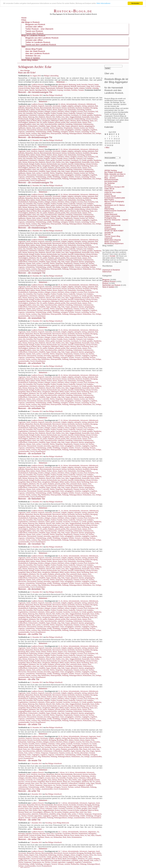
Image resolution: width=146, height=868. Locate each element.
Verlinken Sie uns (33, 56)
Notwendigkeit (23, 122)
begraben (29, 834)
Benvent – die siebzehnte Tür (32, 408)
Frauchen (40, 113)
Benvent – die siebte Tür (29, 839)
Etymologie (36, 86)
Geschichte (54, 86)
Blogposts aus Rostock (35, 24)
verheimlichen (30, 132)
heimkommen (83, 834)
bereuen (64, 108)
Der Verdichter (110, 183)
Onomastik (59, 88)
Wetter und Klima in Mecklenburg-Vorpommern (114, 243)
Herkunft (73, 86)
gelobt (53, 115)
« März (107, 148)
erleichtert (61, 111)
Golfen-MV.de (109, 189)
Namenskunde (50, 88)
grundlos (90, 115)
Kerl (92, 86)
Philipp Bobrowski (111, 214)
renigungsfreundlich (25, 124)
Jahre (67, 117)
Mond (79, 121)
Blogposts (106, 280)
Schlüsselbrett (23, 126)
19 (59, 330)
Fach (85, 111)
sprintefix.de (109, 233)
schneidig (95, 88)
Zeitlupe (98, 133)
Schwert (21, 90)
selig (59, 126)
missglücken (46, 121)
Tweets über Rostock (34, 33)
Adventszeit (82, 104)
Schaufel (98, 835)
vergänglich (86, 130)
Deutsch (91, 85)
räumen (85, 122)
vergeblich (94, 130)
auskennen (91, 106)
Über (23, 47)
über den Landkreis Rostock (37, 53)
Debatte (44, 110)
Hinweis (49, 117)
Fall (97, 111)
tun (87, 128)
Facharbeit (91, 111)
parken (45, 122)
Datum (38, 110)
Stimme (29, 128)
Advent (63, 104)
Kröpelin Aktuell (110, 196)
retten (34, 124)
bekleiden (21, 108)
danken (33, 110)
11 (59, 691)
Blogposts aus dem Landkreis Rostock (42, 38)
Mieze (39, 121)
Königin (32, 119)
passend (58, 122)
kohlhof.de (108, 194)
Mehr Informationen (107, 3)
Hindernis (42, 117)
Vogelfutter (41, 837)
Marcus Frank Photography (114, 202)
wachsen (34, 133)
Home (24, 18)
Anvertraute (56, 106)
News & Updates (33, 58)
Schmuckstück (33, 126)
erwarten (80, 111)
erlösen (67, 111)
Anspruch (41, 106)
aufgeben (70, 106)
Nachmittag (85, 121)
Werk (64, 837)
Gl (80, 115)
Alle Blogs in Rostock (30, 22)
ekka (30, 86)
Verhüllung (56, 132)
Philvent (67, 835)
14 (59, 556)
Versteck (78, 132)
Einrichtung (81, 110)
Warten (47, 837)
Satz (38, 124)
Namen (43, 88)
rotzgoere (108, 227)
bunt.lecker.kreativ (111, 181)
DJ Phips (108, 185)
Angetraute (22, 106)
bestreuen (36, 834)
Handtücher (98, 115)
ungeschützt (55, 130)
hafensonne (109, 191)
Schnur (26, 837)
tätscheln (46, 128)
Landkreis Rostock (37, 85)
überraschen (22, 130)
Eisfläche (88, 110)
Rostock (105, 283)
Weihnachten (45, 133)
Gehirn (48, 115)
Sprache (32, 90)
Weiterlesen (62, 82)
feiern (20, 113)
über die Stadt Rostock (35, 51)
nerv (96, 121)
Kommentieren (41, 135)
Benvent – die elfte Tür (29, 679)
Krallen (38, 119)
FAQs (24, 20)
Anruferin (34, 106)
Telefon (52, 128)
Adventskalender (71, 104)
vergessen (21, 132)
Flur (35, 113)
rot (86, 835)
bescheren (79, 108)
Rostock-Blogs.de (73, 11)
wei (52, 837)
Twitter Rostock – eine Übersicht (39, 29)
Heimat (25, 117)
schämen (82, 88)
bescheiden (71, 108)
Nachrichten (51, 835)
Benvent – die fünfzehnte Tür (32, 499)
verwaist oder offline (34, 27)
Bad (96, 106)
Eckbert (21, 86)
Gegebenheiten (23, 115)
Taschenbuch (52, 90)
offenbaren (32, 122)
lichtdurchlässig (80, 119)
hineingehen (92, 834)
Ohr (38, 122)
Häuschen (75, 834)
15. (59, 511)
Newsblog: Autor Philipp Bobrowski (57, 823)
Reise (82, 835)
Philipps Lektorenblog (51, 76)
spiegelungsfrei (90, 126)
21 (59, 240)
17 (59, 420)
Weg (39, 133)
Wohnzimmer (87, 133)
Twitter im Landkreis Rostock (38, 42)
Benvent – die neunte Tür (30, 760)
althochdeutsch (63, 85)
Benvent (37, 108)
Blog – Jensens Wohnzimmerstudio (111, 179)
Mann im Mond (31, 121)
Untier (62, 130)
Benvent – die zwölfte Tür (30, 634)
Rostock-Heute (110, 223)
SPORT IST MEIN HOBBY (114, 231)
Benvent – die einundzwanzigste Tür (35, 228)
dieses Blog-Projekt (34, 49)
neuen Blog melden (30, 60)
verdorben (78, 130)
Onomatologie (68, 88)
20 (59, 285)
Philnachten (59, 835)
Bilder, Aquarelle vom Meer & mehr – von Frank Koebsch (115, 175)
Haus (20, 117)
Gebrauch (79, 113)
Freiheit (53, 113)
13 (59, 601)
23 (59, 149)
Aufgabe (64, 106)
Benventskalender (46, 108)
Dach (48, 834)
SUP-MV (108, 234)
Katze (92, 117)
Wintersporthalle (56, 133)
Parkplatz (51, 122)
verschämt (67, 90)
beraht (79, 85)
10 (59, 736)
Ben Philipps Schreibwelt (54, 95)
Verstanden (135, 3)
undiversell (108, 238)
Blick (28, 110)
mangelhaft (22, 121)
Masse (44, 835)
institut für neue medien (113, 192)
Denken (49, 110)
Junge (88, 86)
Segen (48, 126)
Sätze (42, 124)
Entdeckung (33, 111)
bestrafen (84, 85)
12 (59, 646)
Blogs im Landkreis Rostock (33, 36)
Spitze (26, 90)
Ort (41, 122)
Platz (68, 122)
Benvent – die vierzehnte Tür (31, 544)
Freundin (60, 113)
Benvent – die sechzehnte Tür (32, 453)
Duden (96, 85)
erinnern (54, 111)
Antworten (48, 106)
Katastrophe (86, 117)
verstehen (74, 90)
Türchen (91, 128)
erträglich (73, 111)
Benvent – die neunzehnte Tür (32, 318)
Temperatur (59, 128)
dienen (55, 110)
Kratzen (43, 119)
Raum (79, 122)
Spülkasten (22, 128)
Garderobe (72, 113)
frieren (66, 113)
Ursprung (60, 90)
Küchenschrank (52, 119)
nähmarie (108, 203)
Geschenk (59, 115)
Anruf (28, 106)
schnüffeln (42, 126)
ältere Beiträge (24, 70)
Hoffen (58, 117)
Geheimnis (41, 115)
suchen (38, 128)
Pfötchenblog (109, 209)
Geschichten (67, 834)
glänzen (61, 86)
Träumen (76, 128)
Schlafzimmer (78, 124)
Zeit (93, 133)
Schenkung (69, 124)
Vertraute (92, 132)
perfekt (63, 122)
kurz (59, 119)
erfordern (41, 111)
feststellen (29, 113)
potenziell (74, 122)
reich (90, 122)
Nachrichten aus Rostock (111, 285)
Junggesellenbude (75, 117)
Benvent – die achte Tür (29, 791)
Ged (85, 113)
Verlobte (71, 132)
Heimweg (31, 117)
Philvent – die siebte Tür (29, 820)
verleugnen (64, 132)
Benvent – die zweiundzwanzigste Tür (36, 182)
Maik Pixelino (109, 200)
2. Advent (61, 772)
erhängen (47, 111)
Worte (69, 837)
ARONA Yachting (111, 170)
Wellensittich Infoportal (113, 240)
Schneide (88, 88)
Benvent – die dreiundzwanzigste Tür (35, 137)
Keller (97, 117)
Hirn (54, 117)
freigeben (47, 113)
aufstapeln (78, 106)
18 (59, 375)
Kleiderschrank (23, 119)
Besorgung (94, 108)
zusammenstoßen (24, 135)
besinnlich (86, 108)
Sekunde (54, 126)
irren (63, 117)
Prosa (72, 835)
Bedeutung (72, 85)
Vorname (81, 90)
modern (67, 121)
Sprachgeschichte (41, 90)
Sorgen (68, 126)
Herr (37, 117)
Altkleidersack (91, 104)
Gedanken (90, 113)
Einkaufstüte (72, 110)
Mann (33, 88)
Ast (98, 832)
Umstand (40, 130)
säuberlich (61, 124)
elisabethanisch (23, 111)
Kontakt (113, 256)
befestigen (22, 834)
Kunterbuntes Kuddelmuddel (115, 198)
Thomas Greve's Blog (112, 236)
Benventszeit (57, 108)
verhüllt (49, 132)
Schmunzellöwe (110, 229)
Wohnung (65, 133)
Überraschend (31, 130)
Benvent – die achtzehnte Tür (32, 363)
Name (38, 88)
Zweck (32, 135)
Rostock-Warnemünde (112, 225)
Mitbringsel (55, 121)
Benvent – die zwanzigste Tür (32, 273)
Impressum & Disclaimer (111, 270)
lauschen (71, 119)
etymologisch (45, 86)
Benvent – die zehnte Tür (30, 724)
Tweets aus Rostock (34, 31)
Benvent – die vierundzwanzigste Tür (35, 92)
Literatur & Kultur (24, 88)
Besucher (43, 834)
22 (59, 195)
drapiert (60, 110)
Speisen (81, 126)
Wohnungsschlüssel (76, 133)
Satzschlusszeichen (51, 124)
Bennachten (29, 108)
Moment (73, 121)
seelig (88, 783)
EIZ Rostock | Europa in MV (114, 187)
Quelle (76, 88)
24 (59, 104)
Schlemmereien (88, 124)
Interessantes (81, 86)
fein (24, 113)
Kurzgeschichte (23, 835)
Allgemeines (92, 832)
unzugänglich (69, 130)
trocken (82, 128)
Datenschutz (107, 272)
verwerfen (22, 133)
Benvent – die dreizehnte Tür (31, 589)
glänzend (67, 86)
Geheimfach (33, 115)
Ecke (26, 86)
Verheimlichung (41, 132)
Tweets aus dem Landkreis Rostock (41, 45)
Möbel (62, 121)
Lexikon (97, 86)
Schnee (21, 837)
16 (59, 466)
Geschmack (75, 115)
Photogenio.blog (110, 218)
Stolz (34, 128)
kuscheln (64, 119)
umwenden (47, 130)
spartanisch (74, 126)
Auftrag (84, 106)
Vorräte (28, 133)
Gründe (84, 115)
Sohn (63, 126)
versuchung (85, 132)
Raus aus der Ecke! (27, 73)
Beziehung (22, 110)
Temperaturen (68, 128)
